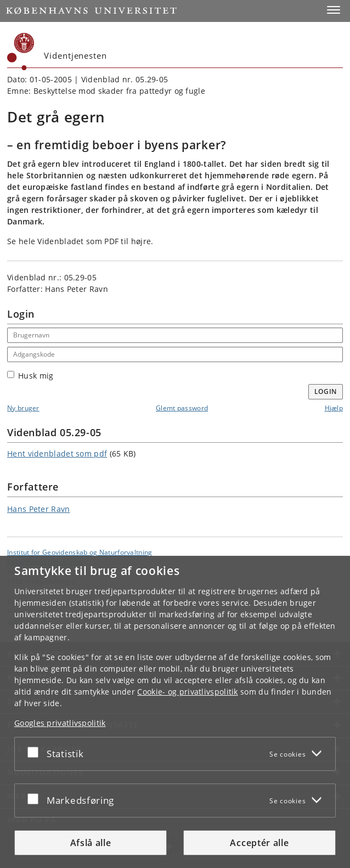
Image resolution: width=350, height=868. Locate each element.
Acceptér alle (259, 843)
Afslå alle (91, 843)
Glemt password (182, 408)
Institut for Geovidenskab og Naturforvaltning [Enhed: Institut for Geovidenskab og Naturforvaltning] (80, 552)
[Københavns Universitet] (21, 52)
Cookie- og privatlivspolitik (187, 692)
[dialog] (175, 712)
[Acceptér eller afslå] (36, 752)
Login (326, 391)
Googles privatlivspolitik (60, 723)
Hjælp (334, 408)
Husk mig (30, 376)
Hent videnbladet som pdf (57, 453)
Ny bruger (23, 408)
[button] (334, 10)
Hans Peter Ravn (39, 509)
